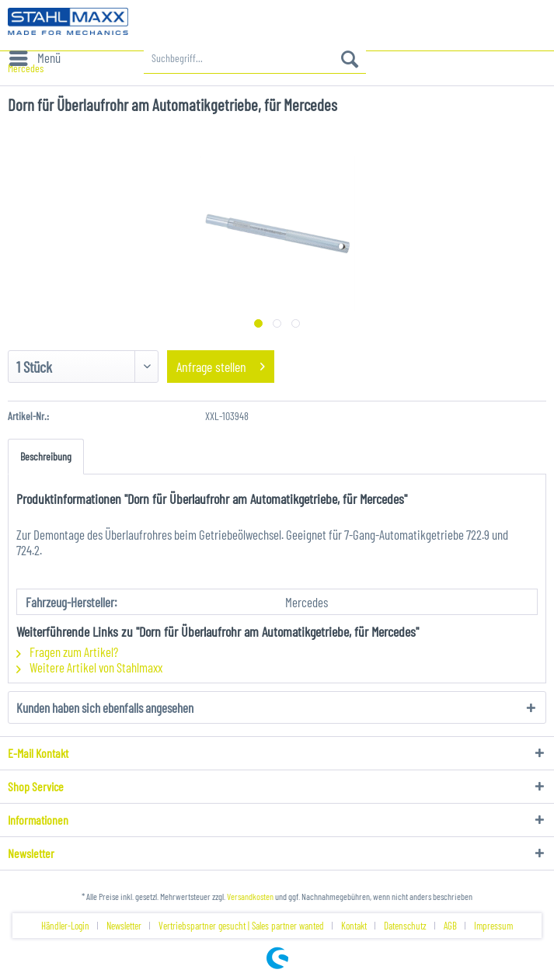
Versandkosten (250, 896)
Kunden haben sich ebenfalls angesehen (105, 707)
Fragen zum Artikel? (67, 652)
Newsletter (124, 926)
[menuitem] (34, 58)
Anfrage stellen (221, 365)
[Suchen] (350, 58)
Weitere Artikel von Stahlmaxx (89, 667)
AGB (450, 926)
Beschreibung (46, 456)
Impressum (493, 926)
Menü (35, 56)
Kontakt (354, 926)
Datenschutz (405, 926)
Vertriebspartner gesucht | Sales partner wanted (241, 926)
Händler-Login (65, 926)
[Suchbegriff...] (254, 58)
